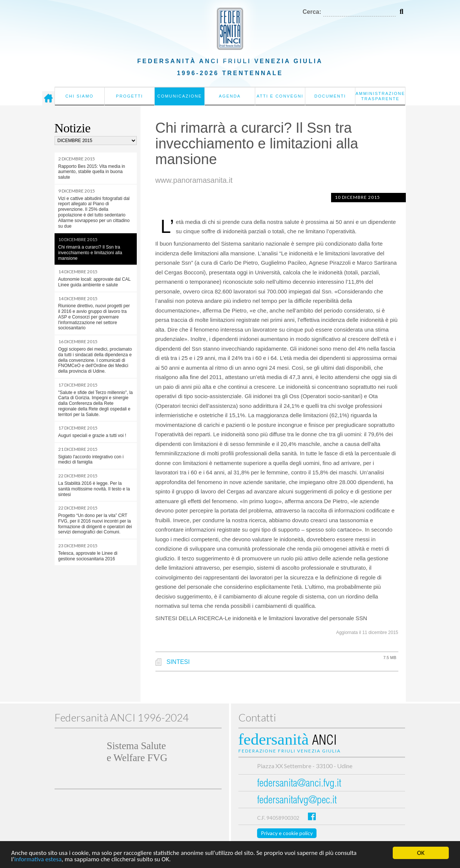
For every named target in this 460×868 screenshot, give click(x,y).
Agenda (230, 96)
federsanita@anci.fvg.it (299, 784)
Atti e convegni (280, 96)
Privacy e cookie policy (287, 833)
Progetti (129, 96)
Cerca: (312, 12)
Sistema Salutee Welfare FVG (137, 752)
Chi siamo (79, 96)
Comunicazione (180, 96)
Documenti (330, 96)
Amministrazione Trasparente (380, 96)
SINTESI (178, 662)
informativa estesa (38, 860)
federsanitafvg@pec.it (297, 801)
